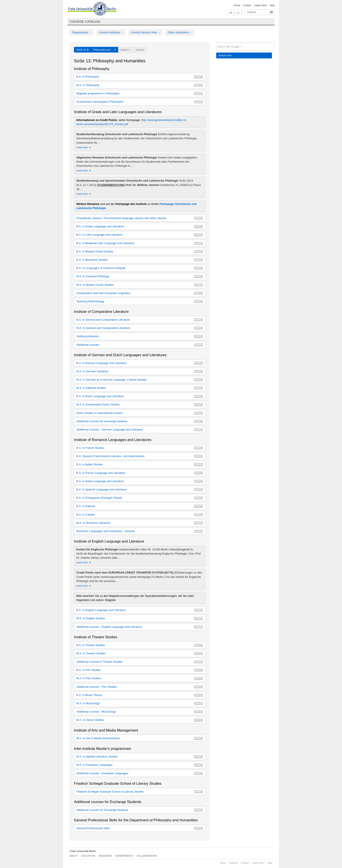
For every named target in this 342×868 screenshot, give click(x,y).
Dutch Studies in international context (140, 413)
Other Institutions (180, 32)
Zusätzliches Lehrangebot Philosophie (140, 102)
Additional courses (140, 345)
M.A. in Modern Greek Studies (140, 285)
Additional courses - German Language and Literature (140, 430)
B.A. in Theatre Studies (140, 645)
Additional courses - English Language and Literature (140, 627)
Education (88, 856)
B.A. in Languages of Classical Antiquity (140, 268)
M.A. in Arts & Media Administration (140, 738)
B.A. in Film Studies (140, 670)
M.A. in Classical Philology (140, 276)
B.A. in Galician (140, 506)
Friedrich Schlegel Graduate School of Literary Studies (140, 792)
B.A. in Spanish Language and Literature (140, 489)
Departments (82, 32)
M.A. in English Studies (140, 618)
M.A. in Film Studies (140, 678)
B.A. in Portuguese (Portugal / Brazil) (140, 498)
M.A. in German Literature (140, 371)
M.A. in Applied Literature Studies (140, 757)
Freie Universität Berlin (83, 851)
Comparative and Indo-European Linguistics (140, 293)
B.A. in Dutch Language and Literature (140, 396)
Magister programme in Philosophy (140, 93)
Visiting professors (140, 336)
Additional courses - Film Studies (140, 687)
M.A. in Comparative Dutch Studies (140, 404)
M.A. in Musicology (140, 703)
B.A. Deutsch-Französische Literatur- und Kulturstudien (140, 456)
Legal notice (261, 5)
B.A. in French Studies (140, 448)
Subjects (252, 12)
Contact (247, 5)
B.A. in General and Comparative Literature (140, 320)
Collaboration (147, 856)
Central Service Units (145, 32)
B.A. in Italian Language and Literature (140, 481)
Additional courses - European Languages (140, 773)
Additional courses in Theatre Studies (140, 662)
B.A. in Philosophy (140, 77)
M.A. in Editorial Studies (140, 388)
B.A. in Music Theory (140, 695)
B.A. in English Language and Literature (140, 610)
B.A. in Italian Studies (140, 464)
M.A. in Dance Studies (140, 720)
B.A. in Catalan (140, 515)
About (74, 856)
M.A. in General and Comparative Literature (140, 328)
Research (105, 856)
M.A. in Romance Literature (140, 523)
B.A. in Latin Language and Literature (140, 235)
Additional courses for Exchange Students (140, 810)
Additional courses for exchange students (140, 421)
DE (231, 13)
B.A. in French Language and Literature (140, 473)
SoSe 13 (82, 50)
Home (237, 5)
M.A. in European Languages (140, 765)
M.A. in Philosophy (140, 85)
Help (272, 5)
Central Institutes (111, 32)
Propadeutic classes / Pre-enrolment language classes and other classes (140, 218)
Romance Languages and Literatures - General (140, 531)
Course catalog (85, 21)
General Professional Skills (140, 828)
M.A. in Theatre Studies (140, 653)
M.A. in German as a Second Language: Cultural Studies (140, 380)
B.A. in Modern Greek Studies (140, 251)
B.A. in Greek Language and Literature (140, 226)
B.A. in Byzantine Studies (140, 260)
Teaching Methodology (140, 301)
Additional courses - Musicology (140, 712)
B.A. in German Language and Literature (140, 363)
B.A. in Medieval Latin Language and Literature (140, 243)
